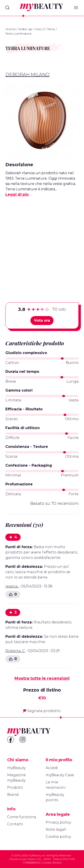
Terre (51, 29)
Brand (13, 795)
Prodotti (15, 787)
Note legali (56, 829)
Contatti (15, 824)
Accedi (52, 768)
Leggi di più (17, 194)
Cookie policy (58, 837)
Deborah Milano (27, 75)
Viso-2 (40, 29)
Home (11, 29)
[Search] (7, 8)
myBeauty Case (60, 775)
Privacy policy (58, 822)
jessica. (12, 586)
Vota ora (42, 320)
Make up (25, 29)
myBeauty (16, 768)
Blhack (57, 863)
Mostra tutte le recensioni (42, 678)
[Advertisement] (42, 243)
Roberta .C (15, 651)
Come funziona (22, 817)
